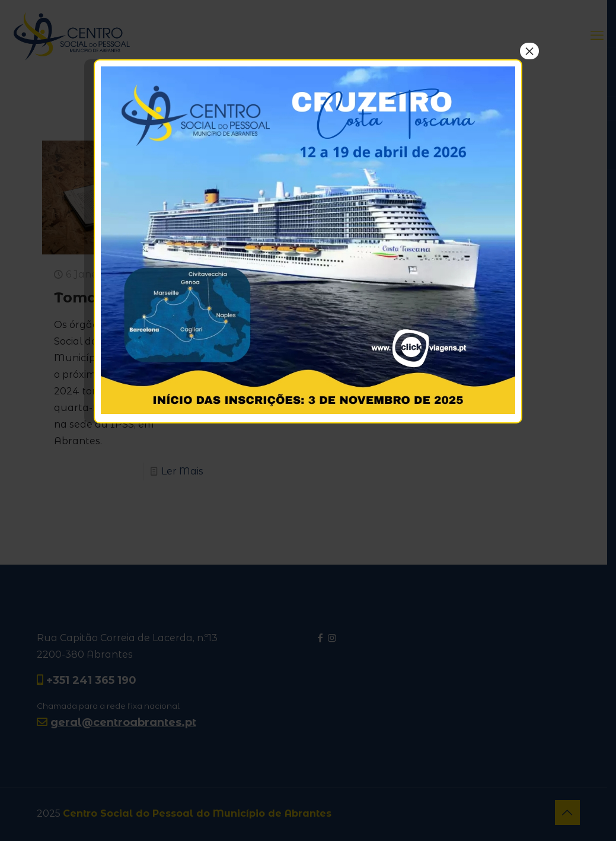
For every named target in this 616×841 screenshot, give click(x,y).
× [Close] (529, 51)
